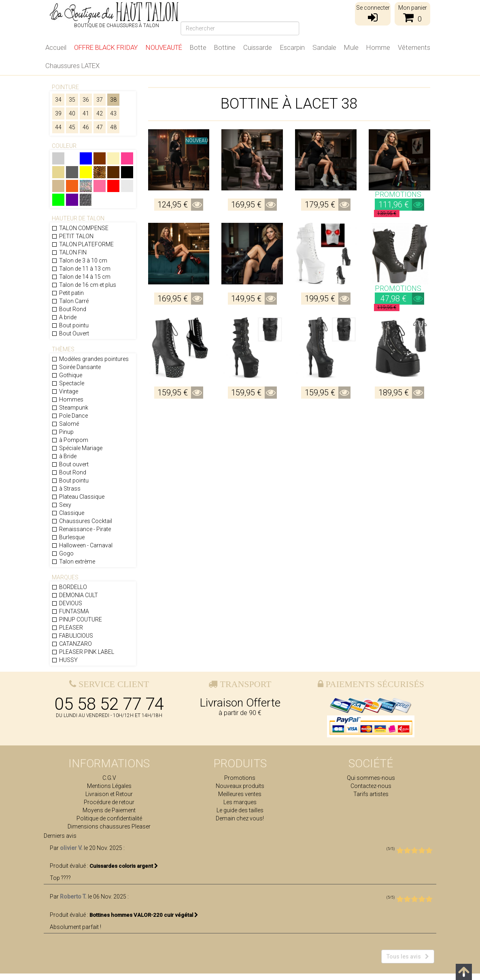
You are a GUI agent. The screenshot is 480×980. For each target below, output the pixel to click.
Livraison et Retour (109, 794)
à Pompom (70, 440)
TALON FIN (69, 252)
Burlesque (68, 537)
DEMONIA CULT (75, 595)
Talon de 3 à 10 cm (79, 260)
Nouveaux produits (240, 786)
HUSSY (65, 660)
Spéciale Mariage (77, 448)
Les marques (240, 802)
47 (100, 127)
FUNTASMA (70, 611)
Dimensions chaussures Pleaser (109, 826)
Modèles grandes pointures (90, 359)
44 (58, 127)
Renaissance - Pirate (81, 529)
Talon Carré (70, 301)
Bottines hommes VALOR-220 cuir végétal (144, 921)
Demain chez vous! (240, 818)
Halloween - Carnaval (82, 545)
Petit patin (68, 293)
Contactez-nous (371, 786)
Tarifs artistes (371, 794)
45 (72, 127)
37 (100, 100)
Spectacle (68, 383)
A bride (64, 317)
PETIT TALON (72, 236)
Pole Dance (70, 416)
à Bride (64, 456)
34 (58, 100)
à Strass (66, 489)
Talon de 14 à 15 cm (81, 277)
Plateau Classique (78, 497)
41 (86, 113)
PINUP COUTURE (77, 619)
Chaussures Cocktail (82, 521)
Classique (68, 513)
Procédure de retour (109, 802)
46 (86, 127)
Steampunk (70, 408)
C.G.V (109, 778)
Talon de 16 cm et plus (84, 285)
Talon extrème (73, 562)
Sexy (61, 505)
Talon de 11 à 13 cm (81, 269)
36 (86, 100)
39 (58, 113)
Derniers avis (60, 843)
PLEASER (67, 628)
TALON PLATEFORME (83, 244)
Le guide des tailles (240, 810)
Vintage (65, 391)
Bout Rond (69, 309)
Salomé (65, 424)
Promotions (240, 778)
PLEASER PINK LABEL (83, 652)
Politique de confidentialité (109, 818)
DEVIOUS (67, 603)
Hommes (67, 399)
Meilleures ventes (240, 794)
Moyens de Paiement (109, 810)
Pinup (63, 432)
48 (113, 127)
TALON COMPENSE (80, 228)
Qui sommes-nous (371, 778)
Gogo (63, 553)
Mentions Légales (109, 786)
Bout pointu (70, 325)
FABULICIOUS (72, 636)
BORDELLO (69, 587)
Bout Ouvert (70, 333)
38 (113, 100)
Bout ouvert (70, 464)
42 (100, 113)
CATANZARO (72, 644)
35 (72, 100)
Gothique (67, 375)
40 (72, 113)
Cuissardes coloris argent (124, 873)
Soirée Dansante (76, 367)
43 (113, 113)
